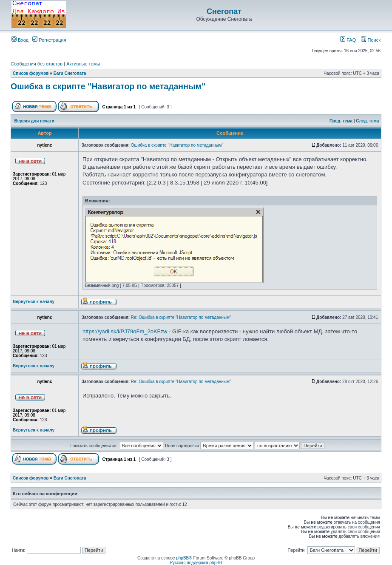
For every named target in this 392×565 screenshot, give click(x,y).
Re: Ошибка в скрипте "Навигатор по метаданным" (181, 317)
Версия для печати (34, 121)
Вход (20, 40)
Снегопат (224, 11)
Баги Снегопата (70, 73)
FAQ (348, 40)
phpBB (182, 558)
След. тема (367, 121)
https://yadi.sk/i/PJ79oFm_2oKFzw (125, 331)
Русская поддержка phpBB (196, 563)
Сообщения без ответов (37, 64)
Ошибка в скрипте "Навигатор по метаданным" (108, 86)
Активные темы (83, 64)
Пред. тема (341, 121)
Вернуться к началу (34, 302)
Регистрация (49, 40)
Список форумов (31, 73)
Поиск (371, 40)
